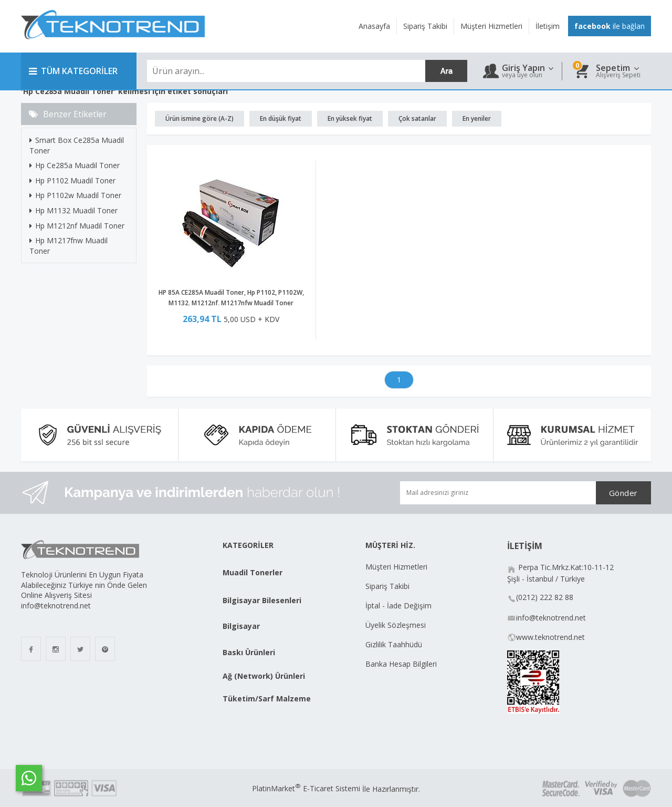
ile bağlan (610, 26)
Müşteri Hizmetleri (396, 567)
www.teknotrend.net (550, 637)
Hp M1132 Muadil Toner (73, 210)
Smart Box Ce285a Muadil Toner (77, 145)
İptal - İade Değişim (400, 606)
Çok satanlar (417, 118)
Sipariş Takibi (387, 586)
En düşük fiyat (281, 118)
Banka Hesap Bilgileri (401, 664)
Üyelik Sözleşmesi (396, 625)
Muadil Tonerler (253, 572)
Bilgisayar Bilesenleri (262, 600)
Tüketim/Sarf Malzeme (267, 699)
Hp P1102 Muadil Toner (72, 180)
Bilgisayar (241, 626)
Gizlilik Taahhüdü (394, 644)
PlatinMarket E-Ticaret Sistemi (306, 788)
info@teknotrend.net (551, 618)
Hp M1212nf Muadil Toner (77, 226)
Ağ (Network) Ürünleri (264, 676)
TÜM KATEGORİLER (73, 71)
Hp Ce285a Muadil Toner (75, 165)
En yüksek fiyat (350, 118)
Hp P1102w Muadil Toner (75, 195)
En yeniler (477, 118)
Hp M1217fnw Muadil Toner (69, 246)
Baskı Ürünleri (249, 652)
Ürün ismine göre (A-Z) (199, 118)
